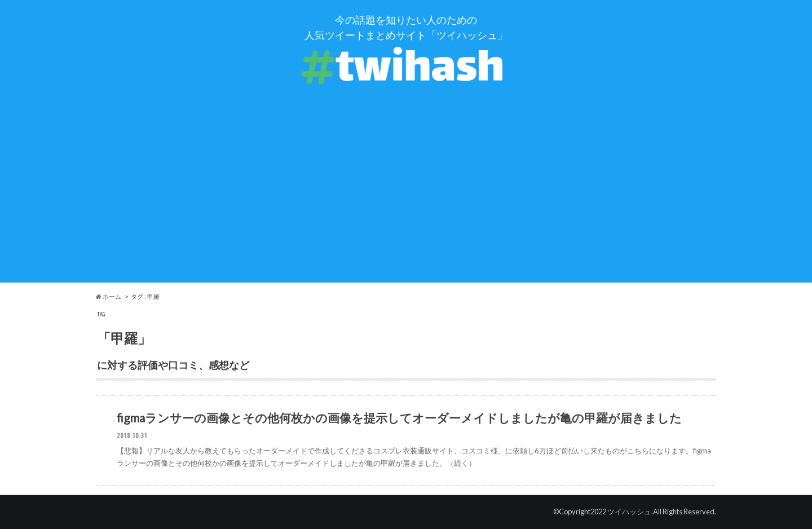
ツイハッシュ (629, 512)
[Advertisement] (406, 204)
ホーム (109, 296)
